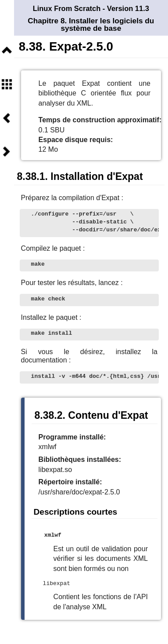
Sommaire (7, 84)
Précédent (7, 118)
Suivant (7, 152)
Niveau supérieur (7, 51)
